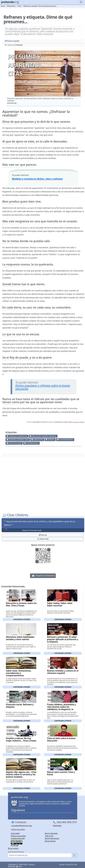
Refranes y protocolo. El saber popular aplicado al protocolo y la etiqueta (63, 639)
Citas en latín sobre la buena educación (61, 739)
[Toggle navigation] (81, 2)
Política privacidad (18, 836)
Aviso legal (15, 833)
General (51, 440)
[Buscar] (40, 855)
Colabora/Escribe (18, 838)
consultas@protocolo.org (21, 826)
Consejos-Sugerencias (18, 436)
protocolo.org (15, 443)
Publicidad (57, 826)
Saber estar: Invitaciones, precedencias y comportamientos (19, 673)
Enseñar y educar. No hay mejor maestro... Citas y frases (21, 739)
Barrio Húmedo (51, 833)
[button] (44, 74)
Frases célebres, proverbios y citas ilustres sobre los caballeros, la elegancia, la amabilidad (61, 708)
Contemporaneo (66, 440)
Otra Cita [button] (43, 535)
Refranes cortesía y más (19, 440)
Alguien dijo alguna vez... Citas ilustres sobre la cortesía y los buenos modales (21, 774)
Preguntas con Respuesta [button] (43, 576)
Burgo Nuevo (50, 841)
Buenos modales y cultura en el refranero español (63, 672)
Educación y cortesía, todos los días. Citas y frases (21, 604)
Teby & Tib (49, 836)
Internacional (32, 443)
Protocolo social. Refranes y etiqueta (20, 706)
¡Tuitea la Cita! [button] (43, 539)
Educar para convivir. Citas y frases (61, 773)
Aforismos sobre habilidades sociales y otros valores (20, 638)
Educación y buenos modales (44, 436)
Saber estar (38, 440)
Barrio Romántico (52, 838)
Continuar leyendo (22, 619)
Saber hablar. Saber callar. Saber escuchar (60, 604)
